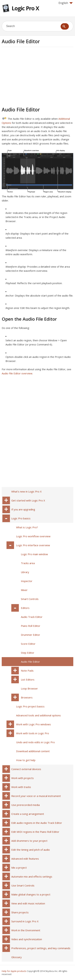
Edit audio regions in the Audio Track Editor (37, 823)
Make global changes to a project (31, 894)
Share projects (20, 912)
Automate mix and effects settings (32, 877)
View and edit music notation (28, 903)
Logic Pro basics (21, 518)
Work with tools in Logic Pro (33, 733)
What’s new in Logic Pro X (26, 491)
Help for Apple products (14, 971)
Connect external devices (26, 769)
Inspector (27, 581)
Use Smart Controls (23, 885)
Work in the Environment (26, 930)
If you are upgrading (23, 509)
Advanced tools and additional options (38, 715)
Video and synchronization (27, 939)
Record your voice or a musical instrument (36, 796)
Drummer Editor (30, 635)
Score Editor (28, 644)
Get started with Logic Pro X (28, 500)
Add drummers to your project (29, 841)
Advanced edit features (25, 859)
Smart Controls (30, 599)
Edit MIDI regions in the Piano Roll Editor (35, 832)
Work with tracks (21, 787)
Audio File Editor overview (17, 373)
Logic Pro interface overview (33, 545)
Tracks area (28, 563)
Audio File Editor (30, 662)
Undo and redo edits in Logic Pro (35, 742)
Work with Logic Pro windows (33, 724)
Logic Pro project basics (30, 706)
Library (25, 572)
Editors (25, 608)
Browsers (27, 697)
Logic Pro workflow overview (33, 536)
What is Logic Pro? (27, 527)
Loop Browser (29, 688)
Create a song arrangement (28, 814)
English (66, 3)
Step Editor (28, 653)
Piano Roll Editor (31, 626)
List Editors (28, 680)
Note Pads (27, 671)
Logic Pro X (25, 8)
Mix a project (19, 868)
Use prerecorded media (26, 805)
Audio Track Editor (32, 617)
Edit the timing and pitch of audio (31, 850)
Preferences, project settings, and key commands (41, 948)
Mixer (24, 590)
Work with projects (23, 778)
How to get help (26, 760)
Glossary (17, 957)
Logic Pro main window (34, 554)
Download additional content (33, 751)
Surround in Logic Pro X (25, 921)
